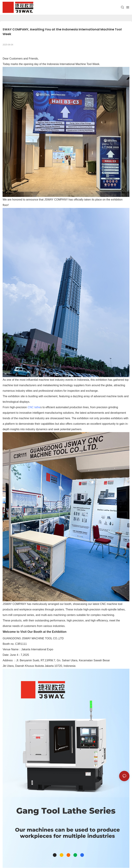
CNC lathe (34, 407)
